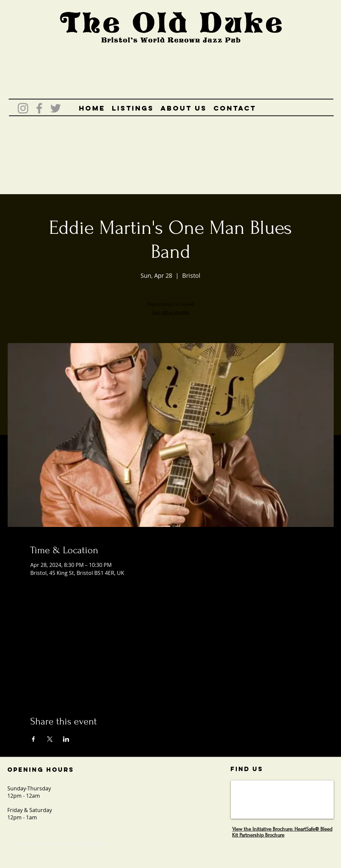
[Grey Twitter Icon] (56, 108)
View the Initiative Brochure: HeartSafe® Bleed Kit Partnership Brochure (282, 832)
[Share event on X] (50, 739)
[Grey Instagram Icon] (23, 108)
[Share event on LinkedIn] (66, 739)
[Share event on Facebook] (33, 739)
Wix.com (97, 843)
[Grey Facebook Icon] (39, 108)
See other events (171, 312)
